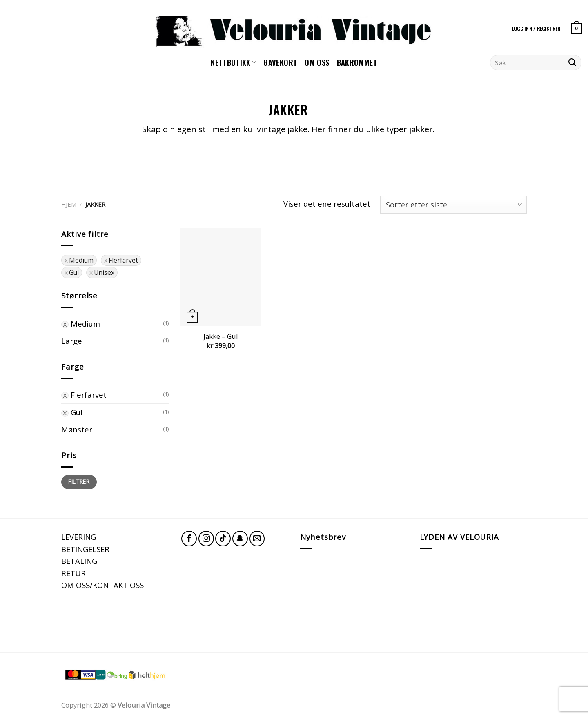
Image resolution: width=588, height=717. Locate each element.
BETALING (79, 561)
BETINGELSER (85, 549)
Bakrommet (357, 62)
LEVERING (79, 537)
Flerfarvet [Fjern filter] (123, 260)
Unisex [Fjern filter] (104, 272)
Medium (85, 324)
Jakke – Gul (221, 336)
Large (72, 341)
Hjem (69, 204)
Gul (77, 412)
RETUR (73, 573)
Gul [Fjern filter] (74, 272)
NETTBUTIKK (233, 62)
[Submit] (572, 62)
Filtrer (79, 482)
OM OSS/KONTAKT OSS (102, 585)
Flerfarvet (89, 395)
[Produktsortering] (453, 205)
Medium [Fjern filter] (81, 260)
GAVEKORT (280, 62)
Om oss (317, 62)
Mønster (77, 429)
